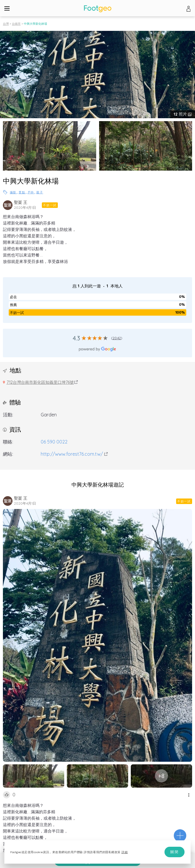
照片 (181, 114)
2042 (117, 338)
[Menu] (7, 8)
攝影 (13, 192)
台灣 (6, 24)
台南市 (16, 24)
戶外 (31, 192)
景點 (22, 192)
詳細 (125, 852)
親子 (40, 192)
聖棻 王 (21, 202)
